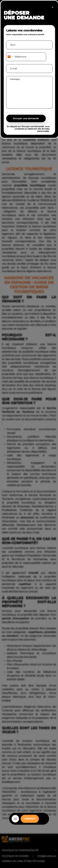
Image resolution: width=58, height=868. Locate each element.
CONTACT (30, 819)
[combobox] (10, 57)
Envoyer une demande (26, 118)
